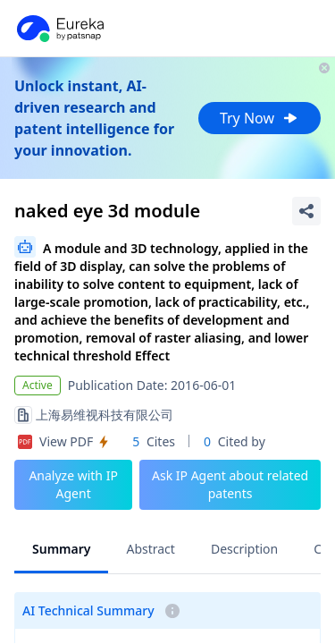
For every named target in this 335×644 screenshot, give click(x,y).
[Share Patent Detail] (306, 211)
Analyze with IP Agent (73, 484)
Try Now (260, 118)
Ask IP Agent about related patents (230, 484)
